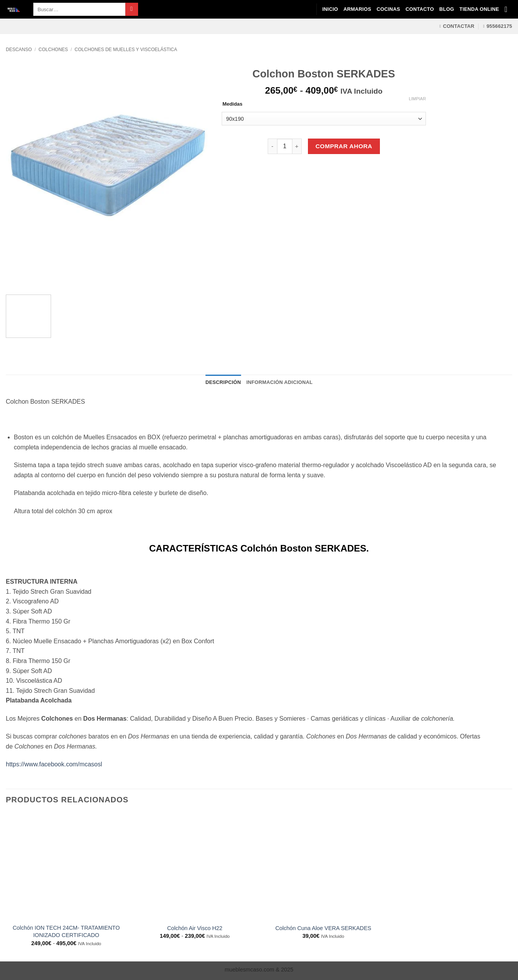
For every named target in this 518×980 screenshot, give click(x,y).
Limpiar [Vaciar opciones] (417, 99)
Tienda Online (479, 9)
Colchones (53, 50)
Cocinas (388, 9)
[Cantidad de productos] (285, 146)
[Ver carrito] (508, 9)
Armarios (357, 9)
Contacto (420, 9)
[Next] (35, 275)
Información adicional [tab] (280, 382)
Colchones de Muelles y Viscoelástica (126, 50)
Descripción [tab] (223, 382)
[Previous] (13, 275)
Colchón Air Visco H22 (195, 928)
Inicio (330, 9)
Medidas (233, 104)
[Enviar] (132, 9)
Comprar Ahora (344, 146)
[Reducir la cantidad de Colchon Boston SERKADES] (272, 146)
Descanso (19, 50)
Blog (447, 9)
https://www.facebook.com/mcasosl (54, 764)
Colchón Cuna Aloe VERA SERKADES (323, 928)
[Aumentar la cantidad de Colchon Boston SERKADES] (297, 146)
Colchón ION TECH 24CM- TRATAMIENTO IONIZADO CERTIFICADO (66, 931)
